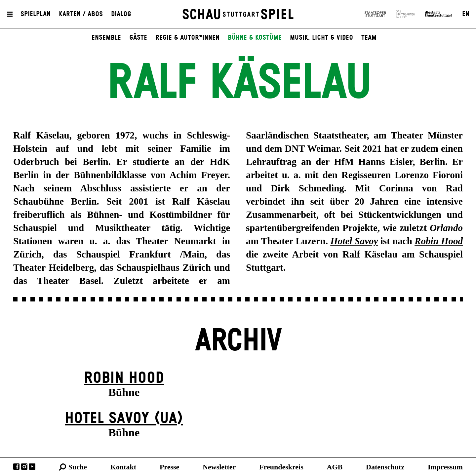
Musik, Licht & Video (321, 38)
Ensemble (106, 38)
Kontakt (123, 467)
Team (369, 38)
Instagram (24, 467)
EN (466, 14)
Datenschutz (385, 467)
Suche (78, 467)
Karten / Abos (81, 14)
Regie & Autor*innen (187, 38)
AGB (335, 467)
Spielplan (36, 14)
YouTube (32, 467)
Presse (169, 467)
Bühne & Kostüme (255, 38)
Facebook (16, 467)
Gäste (138, 38)
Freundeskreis (281, 467)
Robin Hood (124, 378)
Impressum (445, 467)
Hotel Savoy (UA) (124, 419)
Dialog (121, 14)
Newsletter (219, 467)
